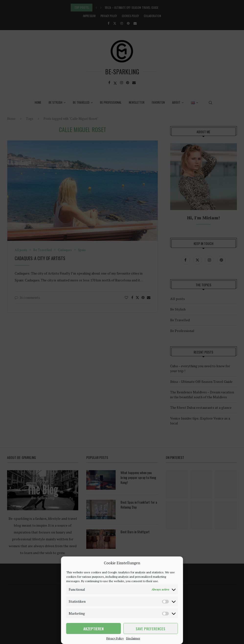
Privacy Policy (115, 638)
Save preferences (150, 629)
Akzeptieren (94, 629)
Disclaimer (133, 638)
